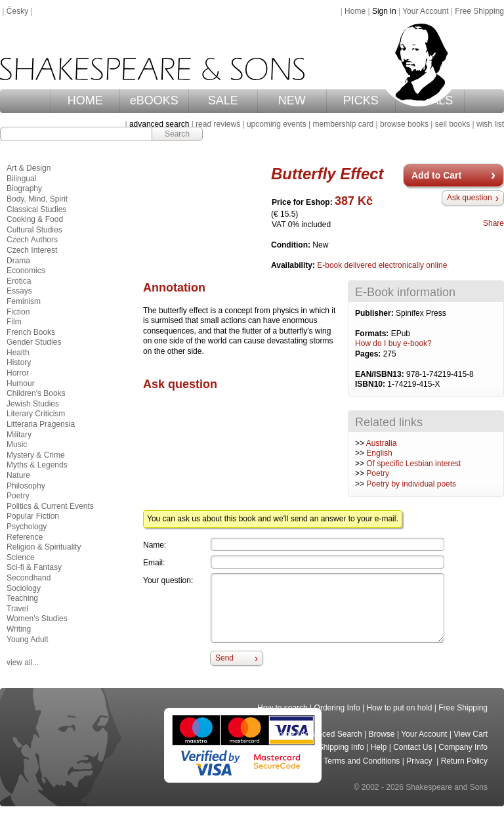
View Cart (471, 734)
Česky (17, 11)
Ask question (470, 198)
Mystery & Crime (36, 455)
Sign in (384, 11)
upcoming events (277, 124)
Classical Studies (36, 209)
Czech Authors (32, 240)
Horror (18, 373)
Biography (24, 188)
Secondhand (29, 578)
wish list (490, 124)
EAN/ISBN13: (381, 374)
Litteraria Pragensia (41, 424)
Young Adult (28, 640)
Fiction (18, 312)
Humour (21, 383)
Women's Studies (37, 619)
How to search (283, 708)
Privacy (420, 761)
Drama (18, 261)
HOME (85, 100)
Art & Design (29, 168)
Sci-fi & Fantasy (34, 567)
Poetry (378, 473)
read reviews (218, 124)
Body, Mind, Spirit (37, 199)
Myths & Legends (37, 465)
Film (14, 322)
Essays (19, 291)
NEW (292, 100)
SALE (223, 100)
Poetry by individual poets (411, 484)
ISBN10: (371, 384)
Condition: (292, 245)
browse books (404, 124)
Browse (382, 734)
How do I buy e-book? (393, 343)
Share (493, 223)
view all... (23, 663)
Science (21, 557)
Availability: (294, 265)
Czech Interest (32, 250)
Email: (154, 563)
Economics (26, 271)
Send (224, 658)
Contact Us (412, 747)
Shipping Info (341, 747)
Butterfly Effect (327, 174)
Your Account (425, 11)
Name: (155, 545)
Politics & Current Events (50, 506)
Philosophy (26, 486)
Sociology (24, 588)
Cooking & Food (35, 219)
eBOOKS (154, 100)
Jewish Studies (33, 404)
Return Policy (464, 761)
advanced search (159, 124)
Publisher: (375, 313)
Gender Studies (34, 342)
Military (19, 435)
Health (18, 353)
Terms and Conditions (362, 761)
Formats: (373, 334)
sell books (452, 124)
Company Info (463, 747)
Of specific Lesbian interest (413, 464)
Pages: (369, 354)
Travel (17, 609)
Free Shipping (479, 11)
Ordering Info (337, 708)
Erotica (19, 281)
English (379, 453)
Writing (19, 629)
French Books (31, 332)
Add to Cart (436, 175)
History (19, 362)
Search (177, 134)
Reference (25, 537)
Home (355, 11)
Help (379, 747)
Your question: (168, 580)
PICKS (361, 100)
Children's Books (36, 393)
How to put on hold (399, 708)
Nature (18, 475)
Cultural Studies (34, 230)
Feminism (24, 301)
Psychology (27, 527)
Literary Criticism (36, 414)
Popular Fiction (33, 516)
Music (17, 445)
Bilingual (21, 179)
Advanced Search (331, 734)
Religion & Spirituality (44, 547)
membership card (343, 124)
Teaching (22, 598)
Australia (382, 443)
